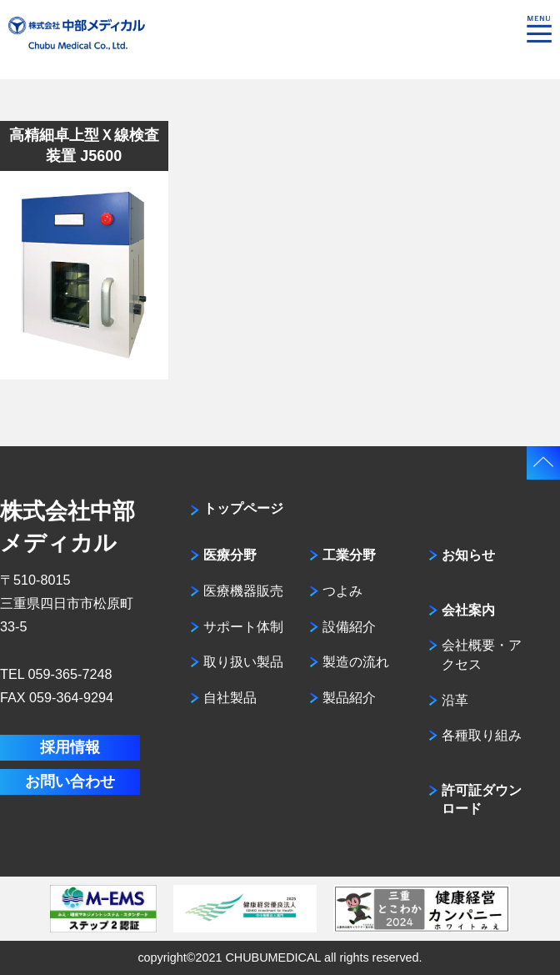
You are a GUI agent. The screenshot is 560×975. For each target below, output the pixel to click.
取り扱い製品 (243, 661)
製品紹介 (349, 697)
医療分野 (230, 555)
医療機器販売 (243, 591)
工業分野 (349, 555)
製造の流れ (356, 661)
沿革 (455, 700)
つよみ (342, 591)
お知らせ (468, 555)
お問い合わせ (70, 782)
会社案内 (468, 610)
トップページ (243, 508)
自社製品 (230, 697)
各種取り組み (482, 735)
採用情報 (70, 747)
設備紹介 (349, 626)
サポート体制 (243, 626)
